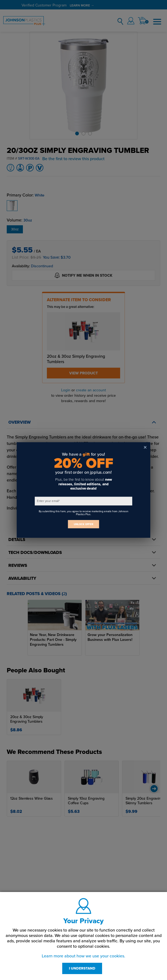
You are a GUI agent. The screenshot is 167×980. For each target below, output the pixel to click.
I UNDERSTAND (82, 968)
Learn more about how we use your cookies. (83, 956)
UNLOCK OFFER (83, 524)
